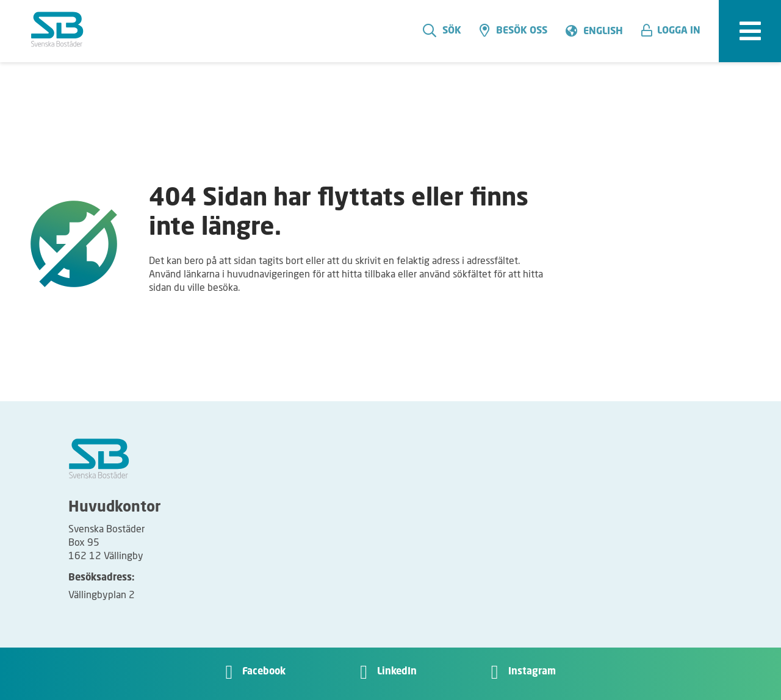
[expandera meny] (750, 31)
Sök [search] (442, 30)
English (603, 32)
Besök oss (513, 30)
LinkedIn (397, 672)
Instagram (532, 672)
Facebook (264, 672)
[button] (675, 31)
